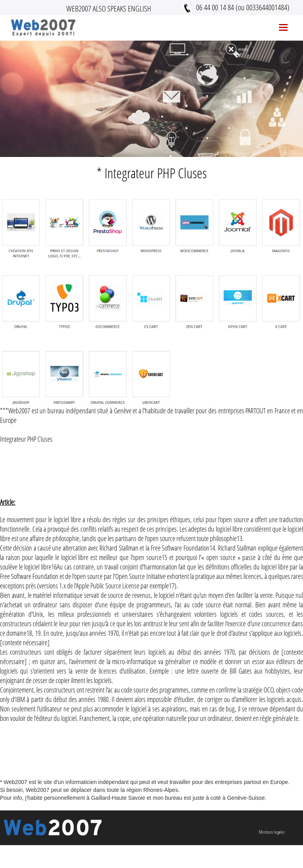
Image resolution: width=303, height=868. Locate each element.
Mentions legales (272, 832)
